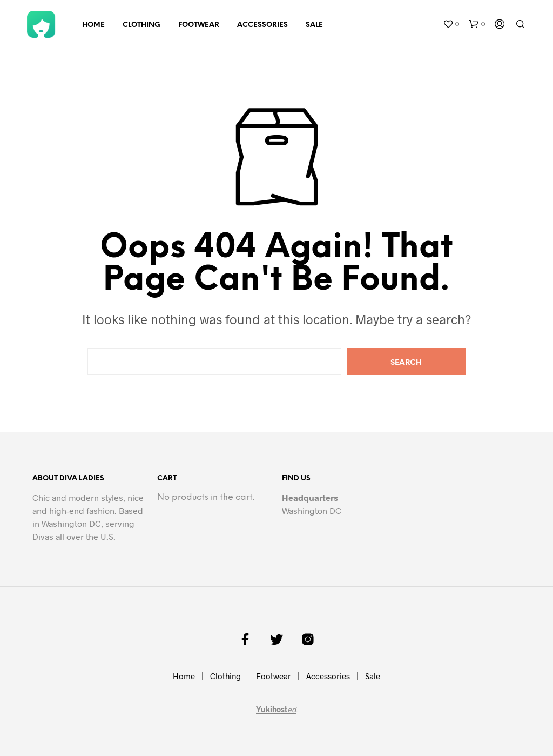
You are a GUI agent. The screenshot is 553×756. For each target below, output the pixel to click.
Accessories (262, 25)
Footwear (199, 25)
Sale (314, 25)
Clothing (141, 25)
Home (93, 25)
